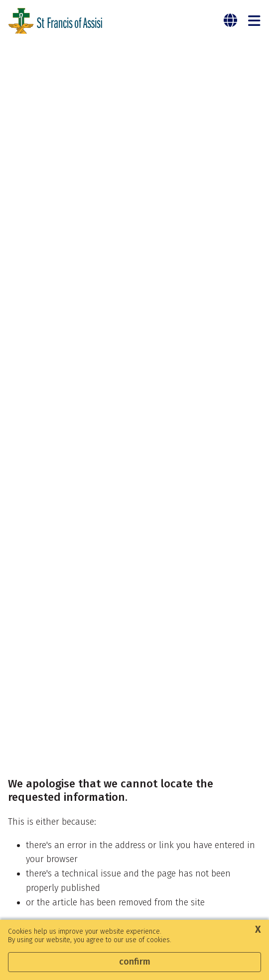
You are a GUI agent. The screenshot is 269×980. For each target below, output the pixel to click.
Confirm (135, 962)
